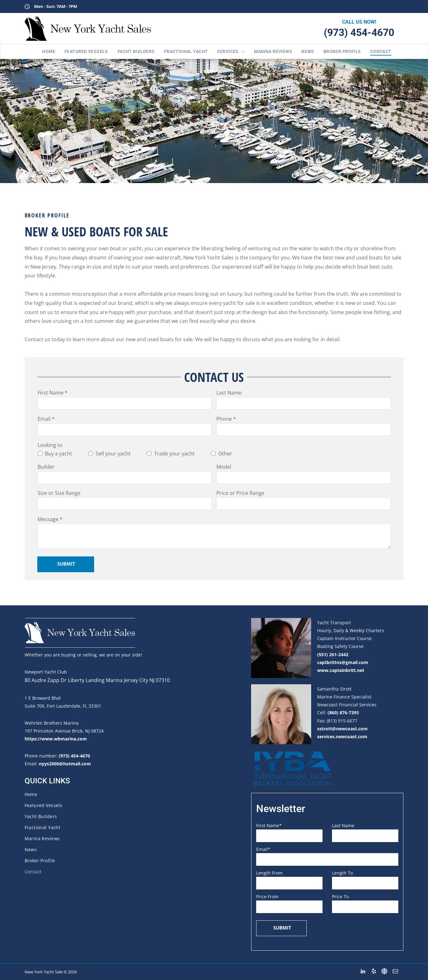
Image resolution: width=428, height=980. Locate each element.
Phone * (226, 419)
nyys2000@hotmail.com (65, 764)
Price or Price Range (240, 493)
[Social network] (385, 971)
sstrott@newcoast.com (342, 729)
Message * (50, 519)
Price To (340, 897)
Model (224, 467)
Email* (263, 849)
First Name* (269, 826)
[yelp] (374, 971)
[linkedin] (363, 971)
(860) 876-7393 (343, 713)
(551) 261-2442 (333, 654)
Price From (267, 897)
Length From (269, 873)
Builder (46, 467)
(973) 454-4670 (359, 33)
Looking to (50, 445)
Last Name (229, 393)
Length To (342, 873)
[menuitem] (46, 51)
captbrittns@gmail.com (343, 662)
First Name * (53, 393)
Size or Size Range (59, 493)
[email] (395, 971)
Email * (46, 419)
